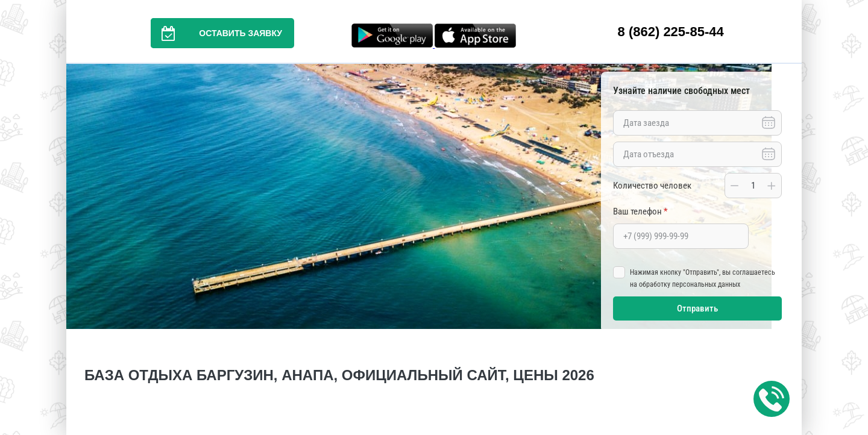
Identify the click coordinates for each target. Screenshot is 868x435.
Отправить (697, 308)
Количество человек (652, 186)
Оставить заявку (216, 33)
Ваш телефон (640, 211)
